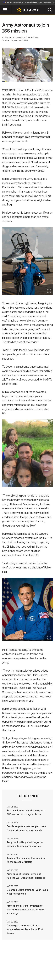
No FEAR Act (13, 971)
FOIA (48, 967)
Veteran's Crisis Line (37, 971)
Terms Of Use (12, 967)
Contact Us (26, 963)
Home (12, 963)
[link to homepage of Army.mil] (28, 9)
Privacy (42, 963)
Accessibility (32, 967)
